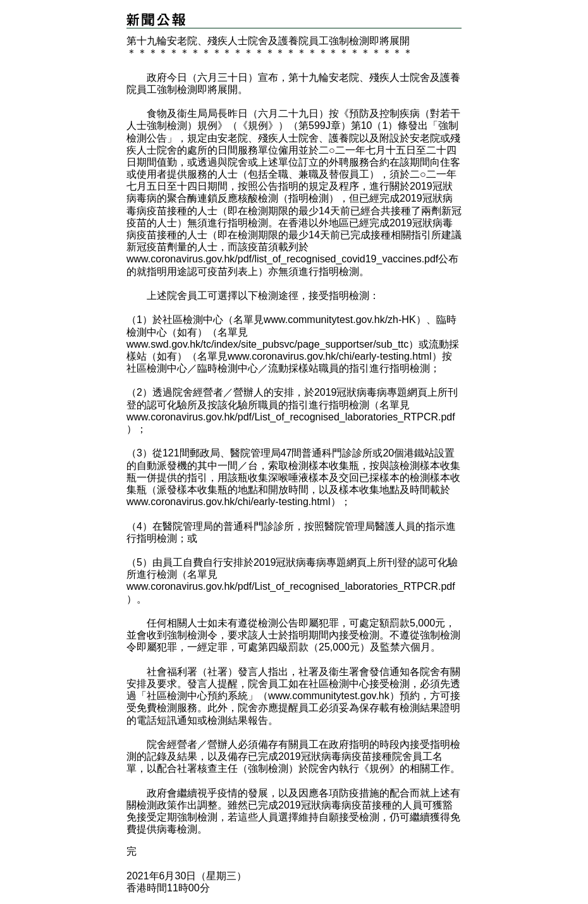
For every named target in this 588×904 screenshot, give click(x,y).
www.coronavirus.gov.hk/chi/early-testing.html (330, 356)
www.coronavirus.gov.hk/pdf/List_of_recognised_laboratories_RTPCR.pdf (291, 417)
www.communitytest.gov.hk (329, 696)
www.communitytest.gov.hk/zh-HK (340, 320)
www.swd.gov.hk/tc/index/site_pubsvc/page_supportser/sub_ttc (267, 344)
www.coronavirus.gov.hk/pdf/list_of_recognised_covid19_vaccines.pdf (282, 259)
